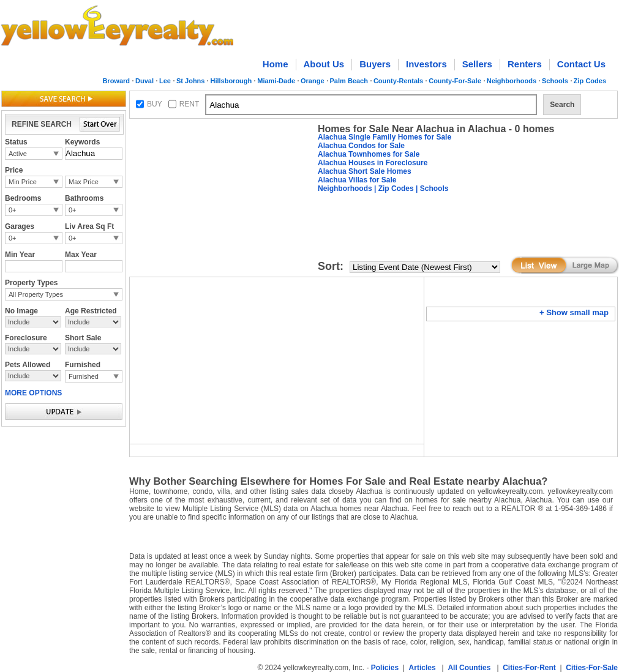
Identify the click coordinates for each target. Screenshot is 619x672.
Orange (313, 81)
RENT (189, 104)
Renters (525, 64)
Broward (116, 81)
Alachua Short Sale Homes (365, 171)
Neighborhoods (512, 81)
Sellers (477, 64)
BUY (155, 104)
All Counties (469, 668)
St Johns (190, 81)
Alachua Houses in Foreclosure (373, 163)
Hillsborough (231, 81)
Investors (426, 64)
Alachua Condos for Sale (361, 146)
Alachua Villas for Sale (357, 180)
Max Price (84, 182)
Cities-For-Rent (529, 668)
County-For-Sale (455, 81)
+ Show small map (574, 312)
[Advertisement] (221, 200)
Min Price (23, 182)
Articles (422, 668)
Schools (555, 81)
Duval (144, 81)
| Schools (431, 189)
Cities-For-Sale (592, 668)
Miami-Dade (276, 81)
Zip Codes (590, 81)
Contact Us (581, 64)
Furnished (84, 376)
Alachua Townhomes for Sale (369, 154)
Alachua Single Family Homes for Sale (385, 137)
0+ (13, 210)
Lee (165, 81)
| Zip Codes (393, 189)
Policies (385, 668)
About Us (324, 64)
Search (562, 105)
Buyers (375, 64)
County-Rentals (398, 81)
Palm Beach (349, 81)
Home (276, 64)
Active (18, 154)
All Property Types (36, 294)
